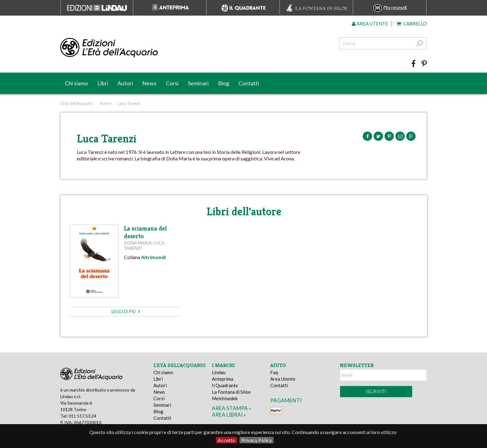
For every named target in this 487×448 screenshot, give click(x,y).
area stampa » (232, 408)
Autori (125, 83)
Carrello (412, 24)
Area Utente (283, 379)
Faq (274, 372)
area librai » (229, 415)
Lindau (219, 372)
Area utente (370, 24)
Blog (224, 83)
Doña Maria (138, 243)
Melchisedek (225, 398)
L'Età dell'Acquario (77, 103)
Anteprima (223, 379)
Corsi (172, 83)
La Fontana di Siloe (231, 392)
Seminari (198, 83)
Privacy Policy (257, 440)
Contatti (249, 83)
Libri (103, 83)
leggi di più (126, 311)
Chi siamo (76, 83)
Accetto (226, 440)
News (149, 83)
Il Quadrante (225, 385)
